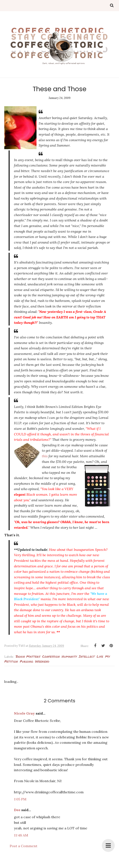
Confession (51, 656)
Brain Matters (28, 656)
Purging (26, 661)
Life (100, 656)
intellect (87, 656)
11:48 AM (21, 835)
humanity (69, 656)
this (45, 456)
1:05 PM (20, 799)
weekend (42, 661)
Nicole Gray (24, 713)
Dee (17, 810)
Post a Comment (24, 846)
